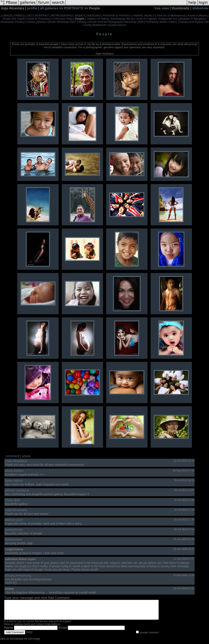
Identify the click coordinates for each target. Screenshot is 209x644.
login (20, 625)
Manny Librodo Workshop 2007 (57, 22)
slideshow (200, 8)
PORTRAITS (74, 8)
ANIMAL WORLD (144, 16)
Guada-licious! (117, 25)
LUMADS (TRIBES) (13, 16)
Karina (31, 22)
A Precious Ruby (62, 19)
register (30, 625)
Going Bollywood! (95, 25)
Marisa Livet (14, 520)
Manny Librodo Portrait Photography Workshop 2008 (111, 22)
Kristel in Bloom (197, 16)
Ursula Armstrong (18, 575)
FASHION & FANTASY (117, 16)
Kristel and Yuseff (14, 19)
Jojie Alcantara (16, 461)
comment (13, 456)
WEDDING (94, 16)
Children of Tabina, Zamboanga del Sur (111, 19)
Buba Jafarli (14, 480)
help (29, 636)
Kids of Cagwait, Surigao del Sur (157, 19)
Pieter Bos (13, 500)
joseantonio (14, 530)
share (26, 456)
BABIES (80, 16)
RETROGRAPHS (62, 16)
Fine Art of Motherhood (171, 16)
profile (32, 8)
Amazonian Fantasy (13, 22)
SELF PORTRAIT (38, 16)
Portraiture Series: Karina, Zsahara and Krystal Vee (177, 22)
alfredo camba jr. (17, 490)
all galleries (49, 8)
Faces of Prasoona (38, 19)
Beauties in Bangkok (192, 19)
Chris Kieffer (14, 471)
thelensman (13, 539)
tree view (162, 8)
